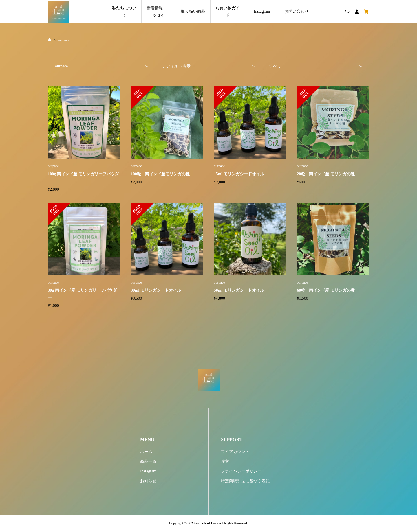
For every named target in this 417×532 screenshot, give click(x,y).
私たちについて (124, 12)
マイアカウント (235, 452)
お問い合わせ (297, 11)
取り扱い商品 (193, 11)
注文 (225, 462)
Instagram (262, 11)
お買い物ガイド (228, 12)
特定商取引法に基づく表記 (245, 481)
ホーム (146, 452)
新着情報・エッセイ (159, 12)
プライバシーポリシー (241, 471)
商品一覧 (148, 462)
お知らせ (148, 481)
